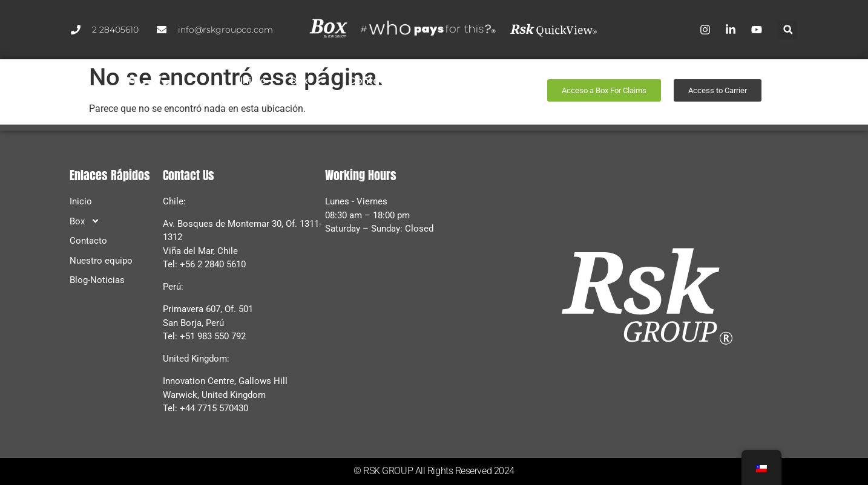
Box (307, 81)
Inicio (253, 81)
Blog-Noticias (380, 100)
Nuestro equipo (457, 81)
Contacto (372, 81)
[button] (788, 30)
